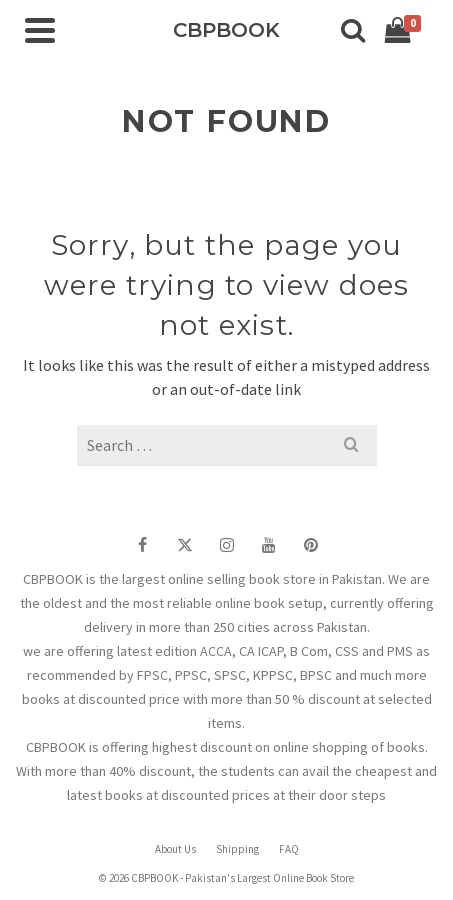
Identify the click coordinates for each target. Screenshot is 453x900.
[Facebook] (143, 544)
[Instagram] (227, 544)
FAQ (289, 849)
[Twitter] (185, 544)
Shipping (237, 849)
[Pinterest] (311, 544)
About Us (175, 849)
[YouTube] (269, 544)
